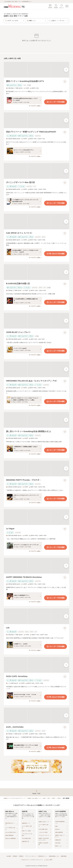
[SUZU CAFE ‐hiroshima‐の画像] (36, 665)
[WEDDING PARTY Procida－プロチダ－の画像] (36, 469)
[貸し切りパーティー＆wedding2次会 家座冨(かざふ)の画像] (36, 420)
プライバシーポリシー (31, 856)
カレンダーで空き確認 (56, 102)
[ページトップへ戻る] (36, 792)
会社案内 (9, 856)
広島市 (54, 798)
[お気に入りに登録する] (65, 82)
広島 (49, 798)
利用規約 (15, 856)
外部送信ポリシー (43, 856)
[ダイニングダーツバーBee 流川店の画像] (36, 171)
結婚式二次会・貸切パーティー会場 (36, 798)
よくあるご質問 (48, 860)
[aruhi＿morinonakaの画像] (36, 715)
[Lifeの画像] (36, 616)
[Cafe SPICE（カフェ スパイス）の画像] (36, 221)
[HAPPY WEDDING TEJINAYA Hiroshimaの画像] (36, 566)
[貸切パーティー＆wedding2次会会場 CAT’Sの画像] (36, 70)
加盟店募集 (64, 856)
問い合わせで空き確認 (56, 254)
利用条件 (21, 856)
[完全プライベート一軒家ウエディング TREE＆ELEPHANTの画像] (36, 120)
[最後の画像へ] (66, 70)
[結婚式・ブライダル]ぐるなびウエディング (15, 798)
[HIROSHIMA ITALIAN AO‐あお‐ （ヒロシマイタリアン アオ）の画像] (36, 369)
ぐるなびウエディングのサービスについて (32, 860)
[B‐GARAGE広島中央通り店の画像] (36, 272)
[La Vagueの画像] (36, 517)
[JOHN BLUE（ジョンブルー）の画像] (36, 321)
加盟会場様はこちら (54, 856)
